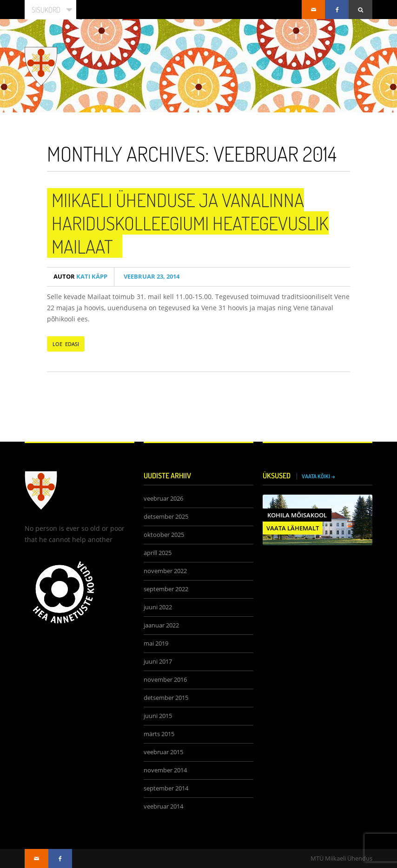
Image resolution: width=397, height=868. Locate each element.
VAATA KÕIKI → (318, 476)
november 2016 (165, 680)
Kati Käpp (80, 277)
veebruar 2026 (163, 499)
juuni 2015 (158, 716)
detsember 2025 (166, 517)
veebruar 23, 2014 (150, 277)
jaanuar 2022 (161, 625)
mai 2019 (156, 643)
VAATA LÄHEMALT (293, 528)
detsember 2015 (166, 698)
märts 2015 (159, 734)
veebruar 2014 (163, 806)
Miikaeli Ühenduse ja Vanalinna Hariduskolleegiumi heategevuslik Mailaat (190, 223)
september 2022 (166, 589)
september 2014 (166, 788)
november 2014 (165, 770)
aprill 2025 (158, 553)
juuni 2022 (158, 607)
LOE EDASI (66, 344)
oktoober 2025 (164, 535)
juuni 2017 (158, 662)
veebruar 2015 (163, 752)
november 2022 (165, 571)
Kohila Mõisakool (297, 515)
